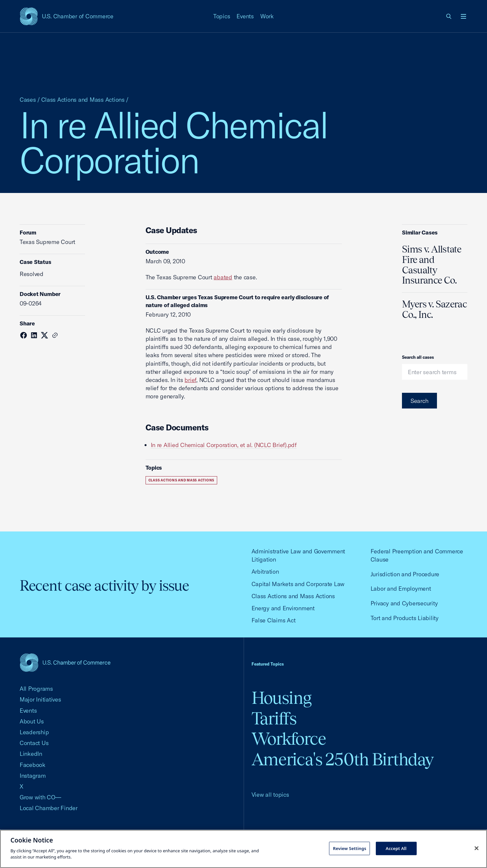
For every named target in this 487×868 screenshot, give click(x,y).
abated (223, 277)
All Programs (36, 689)
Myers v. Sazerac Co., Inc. (434, 309)
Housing (281, 698)
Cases (28, 100)
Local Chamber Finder (49, 808)
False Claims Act (274, 620)
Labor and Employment (401, 589)
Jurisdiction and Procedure (405, 574)
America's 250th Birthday (343, 759)
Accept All (396, 848)
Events (245, 16)
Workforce (289, 739)
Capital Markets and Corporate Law (298, 584)
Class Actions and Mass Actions (83, 100)
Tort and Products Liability (405, 618)
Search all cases (418, 357)
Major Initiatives (40, 699)
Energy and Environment (283, 608)
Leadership (34, 732)
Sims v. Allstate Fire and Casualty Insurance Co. (432, 265)
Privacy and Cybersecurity (404, 603)
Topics (222, 16)
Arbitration (265, 572)
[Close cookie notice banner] (477, 848)
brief (190, 380)
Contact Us (34, 743)
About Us (32, 721)
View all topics (270, 795)
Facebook (33, 765)
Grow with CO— (40, 797)
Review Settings (350, 848)
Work (267, 16)
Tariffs (274, 718)
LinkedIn (31, 754)
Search (419, 401)
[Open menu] (463, 16)
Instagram (33, 776)
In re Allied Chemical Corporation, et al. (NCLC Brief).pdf (224, 445)
